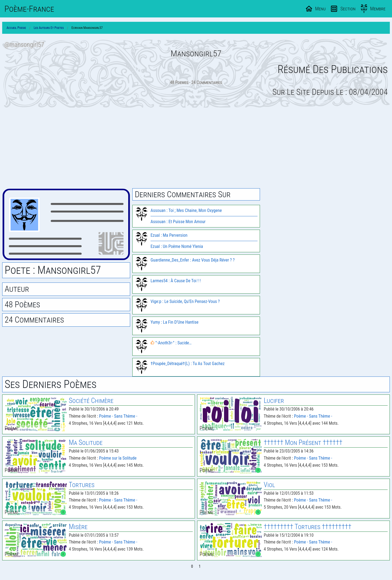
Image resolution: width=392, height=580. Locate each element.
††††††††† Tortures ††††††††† (308, 527)
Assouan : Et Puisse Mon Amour (178, 222)
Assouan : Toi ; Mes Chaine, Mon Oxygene (186, 210)
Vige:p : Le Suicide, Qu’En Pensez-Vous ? (185, 301)
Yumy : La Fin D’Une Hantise (174, 322)
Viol (269, 485)
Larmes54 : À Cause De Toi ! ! (176, 281)
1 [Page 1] (200, 566)
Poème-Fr (29, 9)
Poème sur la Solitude (118, 458)
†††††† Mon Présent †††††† (303, 443)
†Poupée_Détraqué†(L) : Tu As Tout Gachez (188, 364)
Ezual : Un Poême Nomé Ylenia (177, 246)
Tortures (82, 485)
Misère (78, 527)
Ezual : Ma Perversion (169, 235)
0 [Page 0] (192, 566)
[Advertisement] (196, 148)
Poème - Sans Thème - (118, 416)
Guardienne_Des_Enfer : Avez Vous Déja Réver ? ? (193, 260)
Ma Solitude (86, 443)
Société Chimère (91, 401)
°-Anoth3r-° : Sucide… (171, 343)
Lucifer (274, 401)
